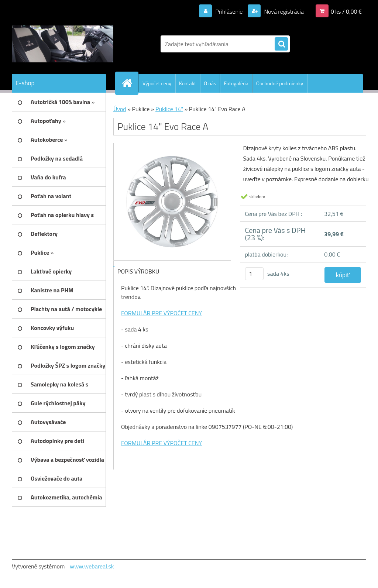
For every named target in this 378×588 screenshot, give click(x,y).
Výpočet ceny (157, 83)
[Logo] (63, 44)
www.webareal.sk (92, 566)
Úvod (120, 109)
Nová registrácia (283, 11)
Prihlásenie (229, 11)
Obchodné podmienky (280, 83)
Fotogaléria (236, 83)
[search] (281, 44)
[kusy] (254, 274)
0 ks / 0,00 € (346, 11)
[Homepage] (130, 83)
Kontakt (188, 83)
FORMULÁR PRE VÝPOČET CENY (161, 313)
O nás (210, 83)
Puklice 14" (169, 109)
